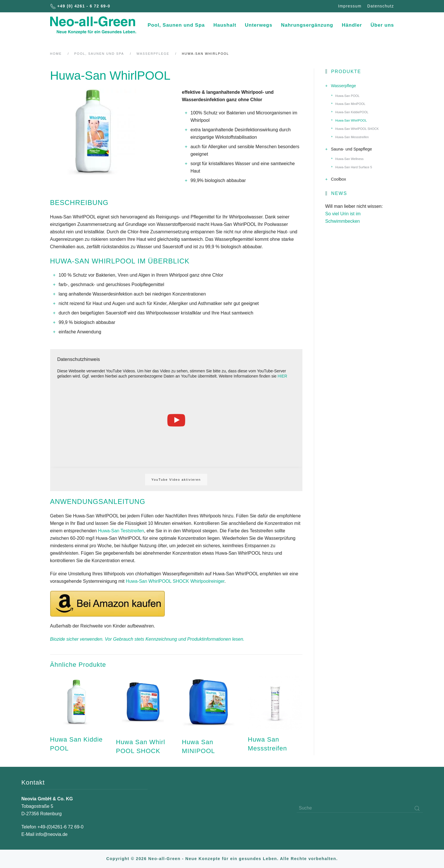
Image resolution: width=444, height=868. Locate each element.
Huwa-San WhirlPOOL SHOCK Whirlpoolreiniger (175, 581)
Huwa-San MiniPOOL (350, 104)
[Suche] (360, 808)
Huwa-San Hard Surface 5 (354, 167)
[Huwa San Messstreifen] (275, 715)
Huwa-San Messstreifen (352, 137)
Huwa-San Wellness (350, 159)
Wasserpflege (153, 54)
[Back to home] (93, 25)
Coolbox (339, 179)
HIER (282, 376)
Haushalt (225, 25)
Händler (352, 25)
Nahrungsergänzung (307, 25)
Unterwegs (259, 25)
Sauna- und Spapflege (352, 149)
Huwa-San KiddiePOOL (352, 112)
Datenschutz (381, 6)
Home (56, 54)
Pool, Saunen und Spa (176, 25)
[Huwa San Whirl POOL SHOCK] (143, 715)
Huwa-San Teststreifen (121, 531)
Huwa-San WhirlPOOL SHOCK (357, 129)
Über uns (382, 25)
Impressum (350, 6)
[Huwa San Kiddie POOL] (77, 715)
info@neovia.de (51, 834)
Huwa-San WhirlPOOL (351, 120)
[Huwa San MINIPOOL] (209, 715)
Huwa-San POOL (348, 96)
